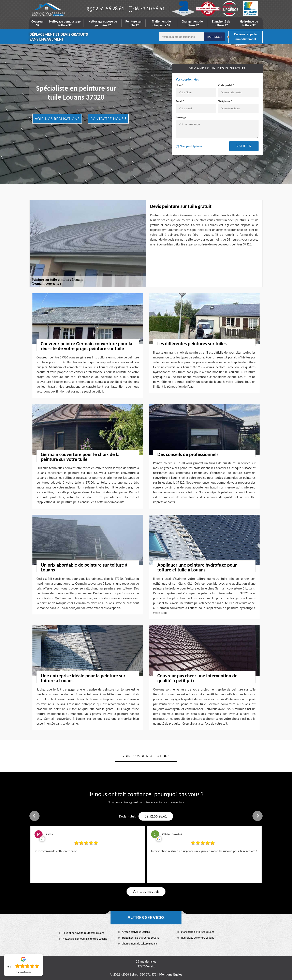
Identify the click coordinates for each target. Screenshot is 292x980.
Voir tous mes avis (146, 892)
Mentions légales (171, 974)
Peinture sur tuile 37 (134, 23)
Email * (196, 106)
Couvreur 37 (38, 23)
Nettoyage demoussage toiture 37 (65, 23)
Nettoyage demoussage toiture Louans (85, 939)
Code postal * (238, 90)
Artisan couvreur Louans (136, 932)
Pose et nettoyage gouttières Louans (83, 933)
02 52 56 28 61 (105, 9)
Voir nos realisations (57, 119)
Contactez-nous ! (108, 119)
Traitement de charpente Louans (141, 938)
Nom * (196, 90)
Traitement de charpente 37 (161, 23)
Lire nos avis (23, 972)
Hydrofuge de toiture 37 (249, 23)
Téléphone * (238, 106)
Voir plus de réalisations (146, 756)
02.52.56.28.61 (156, 816)
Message (217, 127)
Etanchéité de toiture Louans (198, 932)
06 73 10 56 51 (146, 9)
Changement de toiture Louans (140, 944)
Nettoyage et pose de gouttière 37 (103, 23)
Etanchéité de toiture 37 (221, 23)
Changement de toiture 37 (192, 23)
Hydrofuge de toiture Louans (198, 938)
